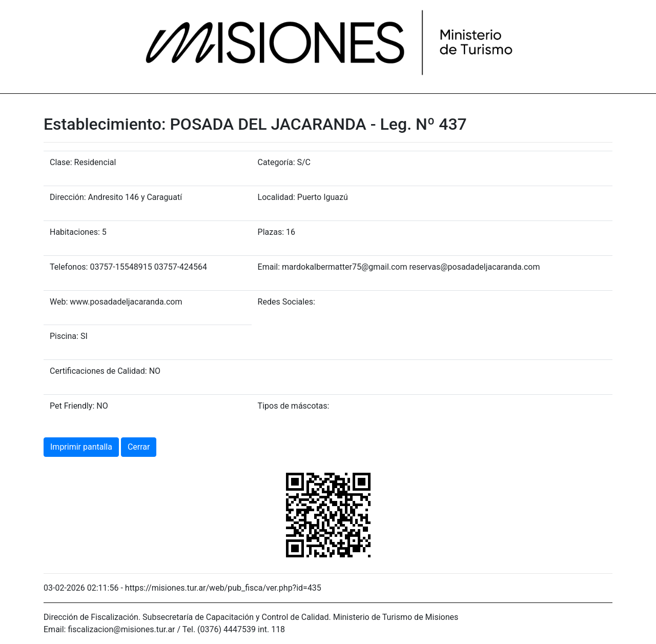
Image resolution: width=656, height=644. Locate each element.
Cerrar (139, 447)
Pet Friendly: (72, 406)
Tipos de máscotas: (294, 406)
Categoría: (276, 162)
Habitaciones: (75, 232)
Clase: (61, 162)
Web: (59, 302)
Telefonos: (69, 267)
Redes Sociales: (286, 302)
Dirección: (68, 197)
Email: (269, 267)
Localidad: (276, 197)
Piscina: (64, 336)
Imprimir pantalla (81, 447)
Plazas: (271, 232)
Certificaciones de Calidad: (98, 371)
